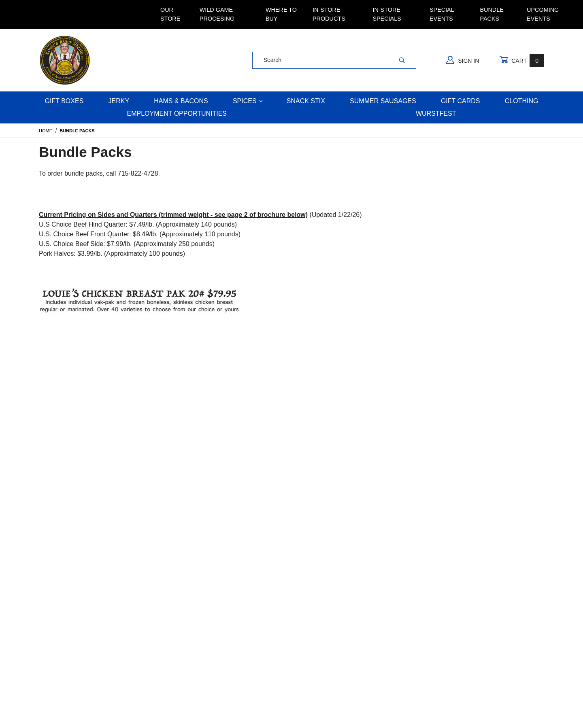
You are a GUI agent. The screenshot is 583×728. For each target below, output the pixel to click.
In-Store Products (329, 14)
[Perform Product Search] (402, 60)
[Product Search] (320, 60)
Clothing (522, 101)
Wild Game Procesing (217, 14)
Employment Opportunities (177, 114)
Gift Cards (461, 101)
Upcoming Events (543, 14)
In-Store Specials (387, 14)
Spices (248, 101)
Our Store (170, 14)
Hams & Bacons (181, 101)
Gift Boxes (64, 101)
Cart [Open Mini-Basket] (522, 60)
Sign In (463, 60)
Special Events (442, 14)
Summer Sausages (383, 101)
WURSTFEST (436, 114)
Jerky (119, 101)
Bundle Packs (492, 14)
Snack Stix (306, 101)
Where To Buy (281, 14)
